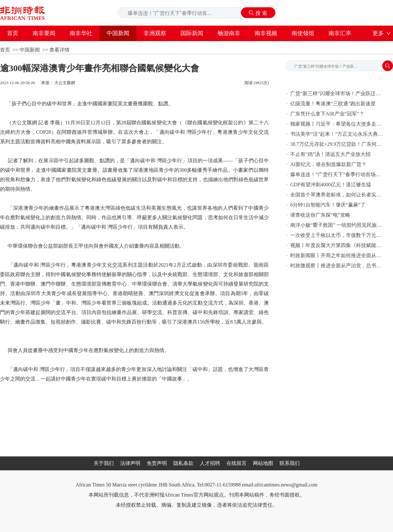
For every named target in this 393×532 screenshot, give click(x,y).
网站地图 (263, 463)
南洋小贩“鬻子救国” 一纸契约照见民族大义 (338, 225)
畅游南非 (229, 33)
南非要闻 (44, 33)
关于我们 (104, 463)
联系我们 (290, 463)
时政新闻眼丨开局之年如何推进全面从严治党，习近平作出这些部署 (338, 255)
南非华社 (81, 33)
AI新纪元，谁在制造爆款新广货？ (328, 164)
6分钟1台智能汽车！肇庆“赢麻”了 (328, 205)
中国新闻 (118, 33)
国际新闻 (192, 33)
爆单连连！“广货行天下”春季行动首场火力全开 (338, 174)
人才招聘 (210, 463)
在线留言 (236, 463)
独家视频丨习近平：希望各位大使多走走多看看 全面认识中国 (338, 124)
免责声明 (157, 463)
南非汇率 (340, 33)
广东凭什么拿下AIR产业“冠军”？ (327, 114)
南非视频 (266, 33)
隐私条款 (183, 463)
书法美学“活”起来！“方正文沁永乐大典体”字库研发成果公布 (338, 134)
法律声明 (130, 463)
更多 (378, 33)
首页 (13, 33)
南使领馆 (303, 33)
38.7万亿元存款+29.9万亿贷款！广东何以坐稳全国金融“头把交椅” (338, 144)
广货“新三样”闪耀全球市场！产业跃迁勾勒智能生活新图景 (338, 93)
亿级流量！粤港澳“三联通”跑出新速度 (333, 104)
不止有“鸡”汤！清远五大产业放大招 (330, 154)
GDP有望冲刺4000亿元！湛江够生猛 (331, 185)
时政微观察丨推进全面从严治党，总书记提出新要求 (338, 266)
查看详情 (59, 50)
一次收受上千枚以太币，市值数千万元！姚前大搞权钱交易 (338, 235)
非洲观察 (155, 33)
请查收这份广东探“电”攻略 (320, 215)
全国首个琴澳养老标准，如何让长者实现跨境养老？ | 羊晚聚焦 (338, 195)
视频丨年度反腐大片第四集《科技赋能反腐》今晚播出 (338, 245)
